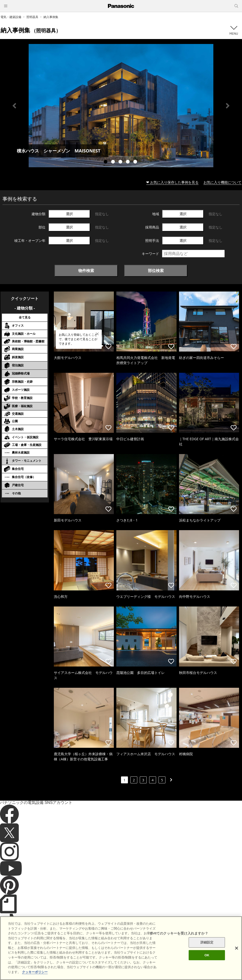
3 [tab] (121, 162)
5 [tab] (136, 162)
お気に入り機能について (222, 182)
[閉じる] (237, 960)
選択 (69, 214)
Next (228, 106)
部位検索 (156, 271)
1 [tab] (106, 162)
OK (207, 967)
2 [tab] (114, 162)
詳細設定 (207, 954)
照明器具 (32, 17)
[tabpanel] (121, 106)
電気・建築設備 (11, 17)
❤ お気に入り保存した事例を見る (172, 182)
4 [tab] (128, 162)
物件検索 (86, 271)
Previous (14, 106)
